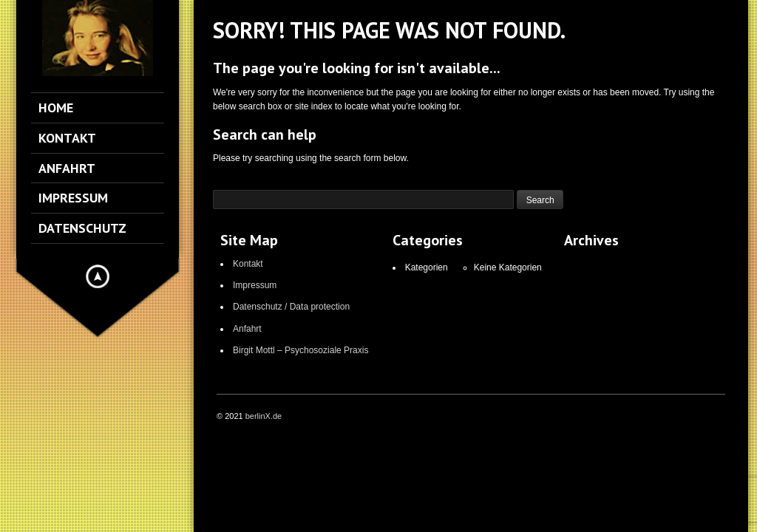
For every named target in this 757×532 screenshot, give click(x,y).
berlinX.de (264, 416)
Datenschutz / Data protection (291, 307)
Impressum (255, 285)
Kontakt (248, 264)
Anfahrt (247, 329)
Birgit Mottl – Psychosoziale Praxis (301, 350)
